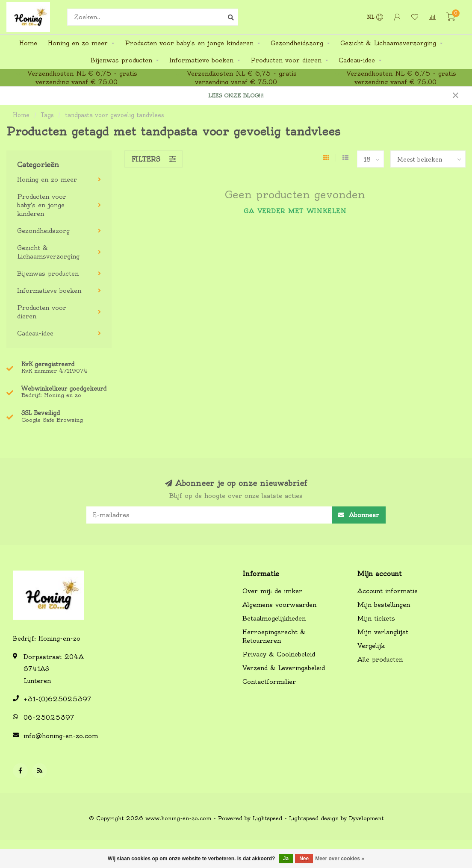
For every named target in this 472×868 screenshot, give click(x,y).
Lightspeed (267, 818)
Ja (286, 859)
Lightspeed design (314, 818)
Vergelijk (371, 646)
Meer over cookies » (340, 859)
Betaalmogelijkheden (274, 618)
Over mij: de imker (272, 591)
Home (28, 43)
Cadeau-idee (357, 60)
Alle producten (380, 659)
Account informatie (388, 591)
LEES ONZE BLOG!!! (236, 96)
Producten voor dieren (286, 60)
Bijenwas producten (121, 60)
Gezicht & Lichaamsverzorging (388, 43)
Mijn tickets (376, 618)
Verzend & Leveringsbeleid (284, 668)
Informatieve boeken (201, 60)
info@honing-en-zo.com (61, 736)
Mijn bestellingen (384, 605)
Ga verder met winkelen (295, 211)
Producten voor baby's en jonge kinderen (189, 43)
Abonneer (359, 515)
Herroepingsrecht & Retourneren (274, 636)
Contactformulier (269, 682)
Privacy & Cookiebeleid (279, 654)
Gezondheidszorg (297, 43)
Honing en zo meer (78, 43)
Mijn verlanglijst (383, 632)
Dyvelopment (366, 818)
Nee (304, 859)
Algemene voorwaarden (279, 605)
